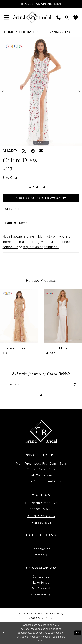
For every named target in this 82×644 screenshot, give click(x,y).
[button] (7, 17)
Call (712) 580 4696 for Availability (41, 198)
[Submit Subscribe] (74, 385)
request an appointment (41, 247)
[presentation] (19, 316)
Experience (41, 583)
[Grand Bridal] (32, 17)
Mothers (41, 555)
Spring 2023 (59, 32)
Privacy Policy (55, 614)
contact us (10, 247)
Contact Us (41, 577)
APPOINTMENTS (41, 517)
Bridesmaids (41, 549)
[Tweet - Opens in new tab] (24, 151)
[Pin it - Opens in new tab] (33, 151)
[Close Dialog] (4, 633)
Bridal (41, 543)
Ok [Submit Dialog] (78, 633)
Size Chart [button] (11, 178)
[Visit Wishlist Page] (75, 17)
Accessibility (41, 595)
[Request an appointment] (41, 4)
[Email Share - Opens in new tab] (41, 151)
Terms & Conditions (31, 614)
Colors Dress (31, 32)
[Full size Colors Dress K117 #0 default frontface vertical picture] (41, 92)
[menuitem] (7, 17)
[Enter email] (41, 385)
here (41, 641)
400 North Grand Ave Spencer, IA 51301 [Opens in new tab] (41, 506)
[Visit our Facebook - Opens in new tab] (41, 396)
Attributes (14, 209)
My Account (41, 589)
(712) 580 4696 (41, 523)
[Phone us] (58, 17)
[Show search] (67, 17)
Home (9, 32)
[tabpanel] (41, 92)
